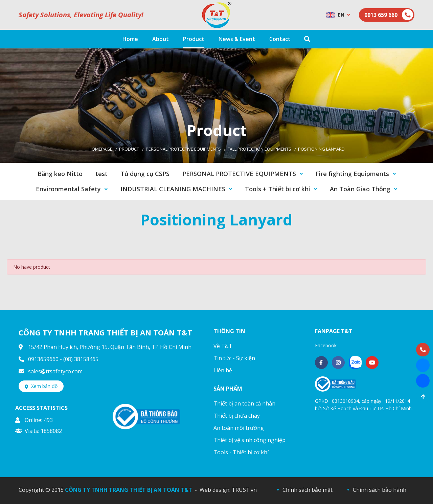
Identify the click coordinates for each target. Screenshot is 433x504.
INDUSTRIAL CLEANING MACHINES (173, 189)
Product (129, 149)
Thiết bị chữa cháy (237, 416)
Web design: (215, 490)
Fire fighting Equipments (352, 174)
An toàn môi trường (239, 428)
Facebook (326, 345)
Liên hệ (223, 370)
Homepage (100, 149)
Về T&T (223, 346)
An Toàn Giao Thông (360, 189)
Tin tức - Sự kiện (234, 358)
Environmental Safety (68, 189)
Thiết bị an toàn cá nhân (244, 403)
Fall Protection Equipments (259, 149)
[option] (216, 106)
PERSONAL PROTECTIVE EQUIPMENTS (183, 149)
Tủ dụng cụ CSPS (145, 174)
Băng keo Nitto (60, 174)
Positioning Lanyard (321, 149)
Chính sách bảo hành (380, 490)
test (101, 174)
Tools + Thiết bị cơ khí (278, 189)
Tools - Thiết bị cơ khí (241, 452)
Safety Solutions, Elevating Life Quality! (81, 15)
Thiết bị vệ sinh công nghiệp (249, 440)
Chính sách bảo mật (307, 490)
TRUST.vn (244, 490)
